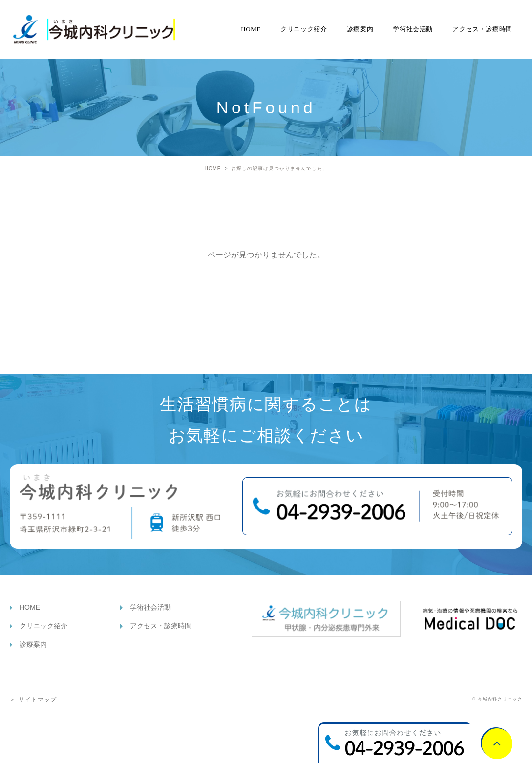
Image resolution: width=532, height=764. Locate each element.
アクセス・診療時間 (482, 29)
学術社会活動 (413, 29)
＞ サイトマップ (33, 700)
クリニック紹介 (304, 29)
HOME (251, 29)
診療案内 (360, 29)
